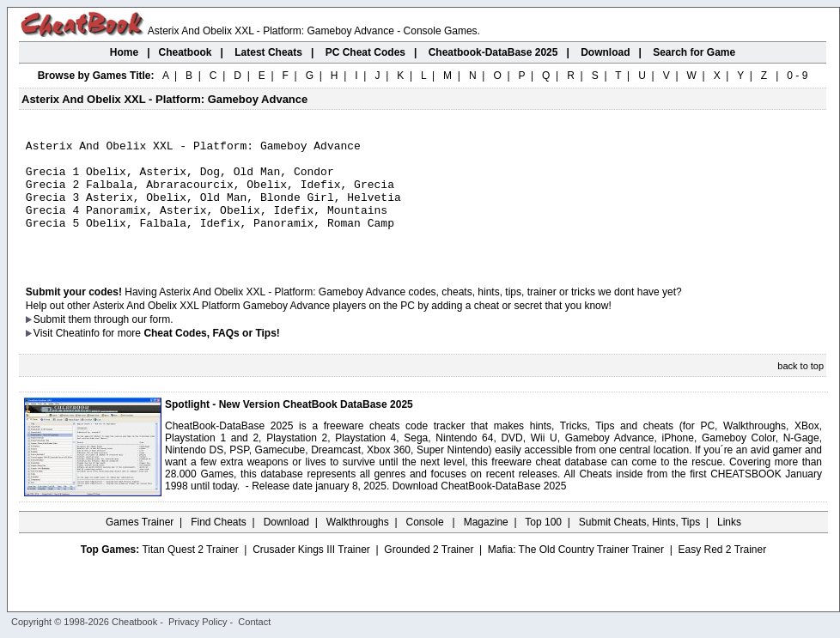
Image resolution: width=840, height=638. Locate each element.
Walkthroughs (358, 545)
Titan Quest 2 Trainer (190, 573)
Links (729, 545)
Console (426, 545)
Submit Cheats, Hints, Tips (639, 545)
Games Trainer (140, 545)
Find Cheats (219, 545)
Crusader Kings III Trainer (311, 573)
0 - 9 (797, 76)
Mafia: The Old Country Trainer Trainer (576, 573)
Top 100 (543, 545)
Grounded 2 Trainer (429, 573)
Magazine (486, 545)
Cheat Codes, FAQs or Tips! (211, 356)
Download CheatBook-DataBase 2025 (480, 509)
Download (286, 545)
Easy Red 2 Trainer (722, 573)
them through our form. (121, 343)
